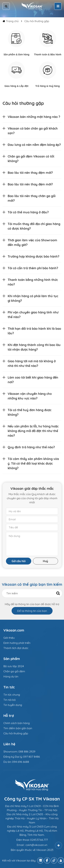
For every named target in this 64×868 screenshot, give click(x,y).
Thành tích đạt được (16, 648)
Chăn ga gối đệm (14, 671)
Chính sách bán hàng (17, 723)
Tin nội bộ (10, 700)
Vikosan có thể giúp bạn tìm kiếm (32, 584)
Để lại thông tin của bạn (32, 611)
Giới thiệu (9, 638)
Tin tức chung (12, 695)
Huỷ (45, 561)
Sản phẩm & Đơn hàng (16, 54)
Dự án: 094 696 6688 (16, 762)
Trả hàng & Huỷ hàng (48, 86)
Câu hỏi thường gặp (37, 21)
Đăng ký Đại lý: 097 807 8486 (22, 757)
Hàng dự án (11, 676)
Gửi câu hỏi (19, 561)
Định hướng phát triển (17, 643)
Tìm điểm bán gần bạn (18, 728)
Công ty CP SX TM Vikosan (32, 799)
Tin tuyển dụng (13, 705)
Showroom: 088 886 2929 (19, 751)
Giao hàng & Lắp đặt (16, 86)
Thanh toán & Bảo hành (48, 54)
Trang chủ (12, 21)
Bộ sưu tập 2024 (14, 666)
